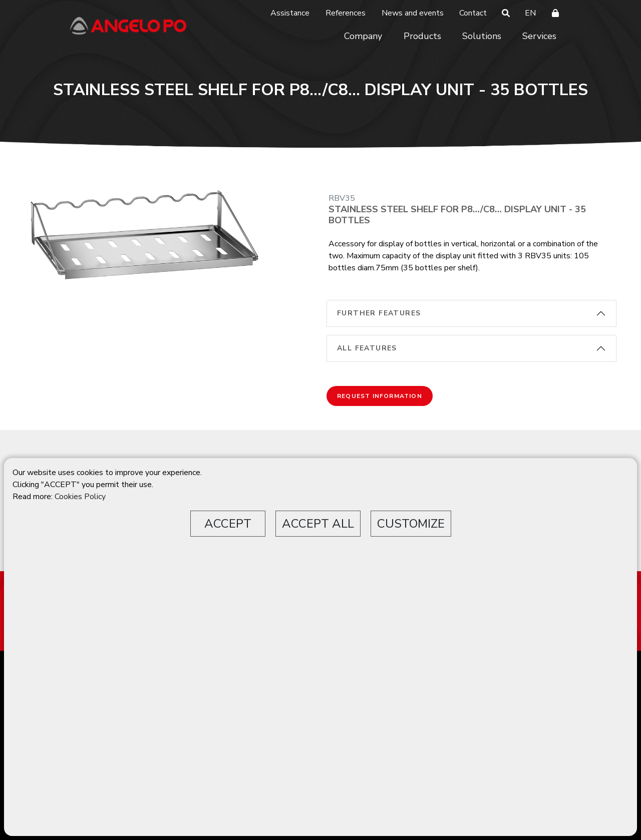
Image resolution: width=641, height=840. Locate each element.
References (346, 13)
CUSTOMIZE (411, 524)
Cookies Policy (80, 497)
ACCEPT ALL (318, 524)
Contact (473, 13)
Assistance (290, 13)
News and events (413, 13)
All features (367, 348)
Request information (380, 396)
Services (539, 36)
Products (422, 36)
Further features (379, 313)
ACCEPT (228, 524)
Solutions (482, 36)
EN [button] (530, 13)
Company (363, 36)
